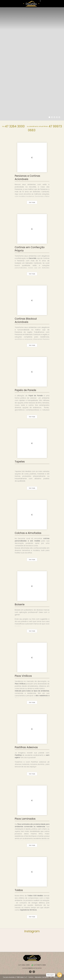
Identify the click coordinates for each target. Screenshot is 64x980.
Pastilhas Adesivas (26, 747)
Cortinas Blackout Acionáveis (26, 320)
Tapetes (20, 462)
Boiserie (20, 604)
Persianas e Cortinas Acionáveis (27, 177)
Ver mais (32, 202)
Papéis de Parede (25, 390)
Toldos (19, 890)
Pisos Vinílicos (23, 676)
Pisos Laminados (25, 819)
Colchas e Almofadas (28, 533)
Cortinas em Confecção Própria (30, 249)
